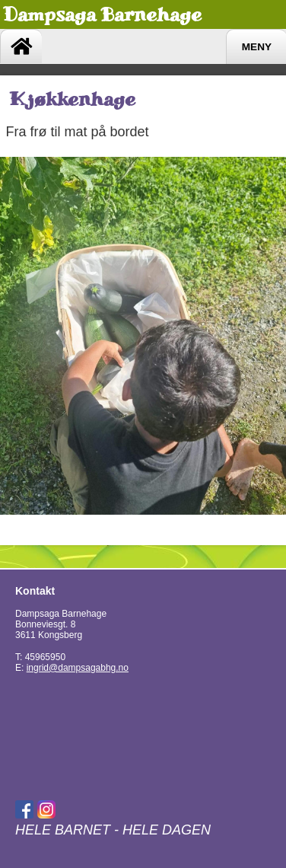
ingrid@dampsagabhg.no (78, 668)
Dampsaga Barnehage (102, 14)
